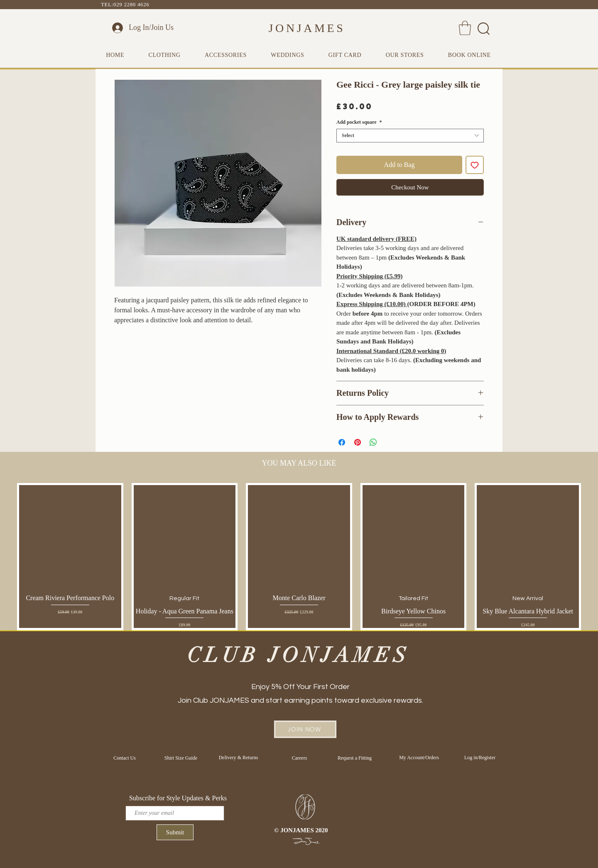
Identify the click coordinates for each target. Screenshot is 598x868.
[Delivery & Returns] (238, 758)
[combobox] (410, 136)
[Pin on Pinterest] (358, 442)
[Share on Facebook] (342, 442)
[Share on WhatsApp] (373, 442)
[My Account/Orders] (419, 758)
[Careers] (299, 758)
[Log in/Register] (480, 758)
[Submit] (175, 832)
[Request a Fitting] (355, 758)
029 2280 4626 (131, 4)
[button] (465, 28)
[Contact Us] (125, 758)
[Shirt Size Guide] (181, 758)
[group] (299, 557)
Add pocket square (359, 122)
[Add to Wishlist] (475, 165)
